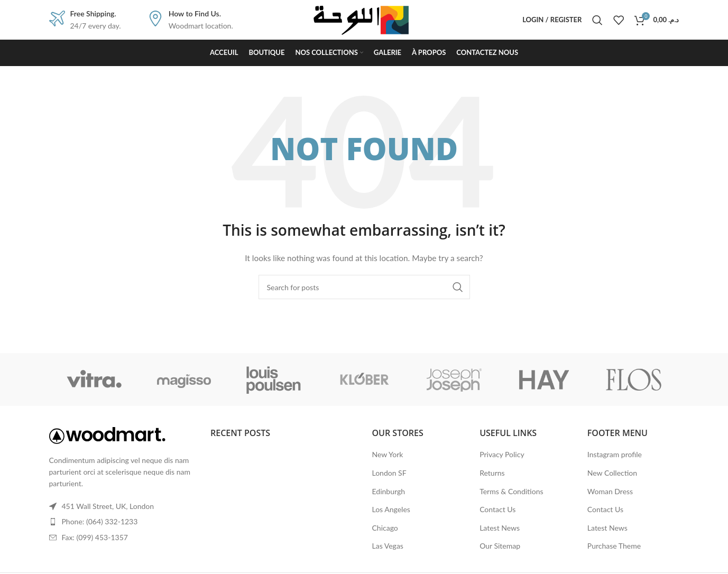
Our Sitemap (500, 546)
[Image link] (107, 434)
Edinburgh (389, 491)
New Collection (612, 473)
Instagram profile (615, 454)
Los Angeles (391, 509)
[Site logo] (364, 19)
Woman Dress (610, 491)
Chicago (385, 528)
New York (388, 454)
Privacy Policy (502, 454)
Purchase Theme (614, 546)
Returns (492, 473)
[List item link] (122, 522)
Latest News (500, 528)
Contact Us (497, 509)
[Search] (597, 20)
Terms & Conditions (511, 491)
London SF (389, 473)
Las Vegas (388, 546)
